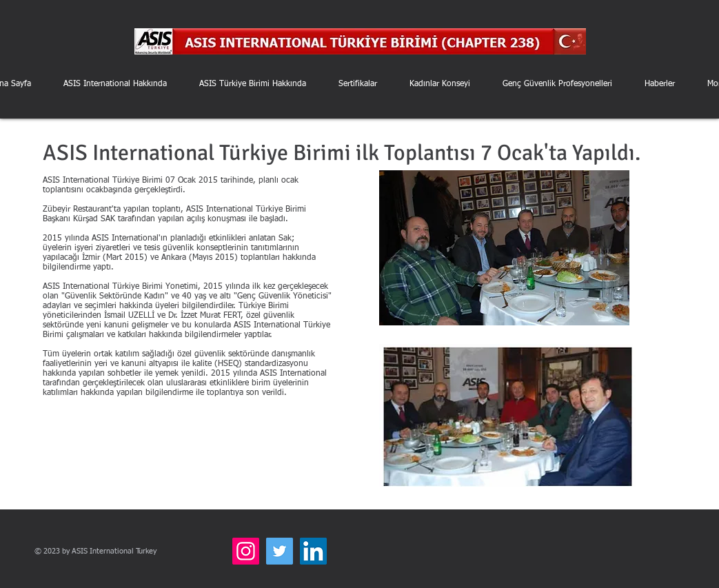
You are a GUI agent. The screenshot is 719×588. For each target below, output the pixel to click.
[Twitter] (280, 551)
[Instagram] (246, 551)
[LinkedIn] (313, 551)
